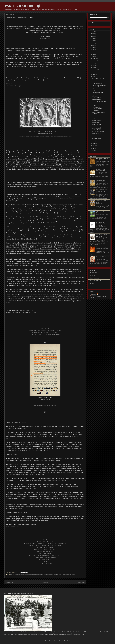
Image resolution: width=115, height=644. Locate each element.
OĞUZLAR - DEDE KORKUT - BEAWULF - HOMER (45, 335)
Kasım (94, 61)
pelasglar (60, 575)
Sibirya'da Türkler (96, 100)
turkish (74, 575)
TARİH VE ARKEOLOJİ (22, 6)
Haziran (95, 72)
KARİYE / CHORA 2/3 (98, 136)
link (47, 66)
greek (28, 575)
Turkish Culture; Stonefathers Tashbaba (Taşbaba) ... (99, 86)
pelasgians (56, 575)
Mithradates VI (96, 122)
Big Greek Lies (18, 527)
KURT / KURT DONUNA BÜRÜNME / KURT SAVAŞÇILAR (45, 556)
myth (49, 575)
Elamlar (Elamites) (100, 180)
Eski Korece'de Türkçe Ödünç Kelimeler (101, 212)
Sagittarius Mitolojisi (45, 560)
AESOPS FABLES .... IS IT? (45, 541)
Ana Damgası (95, 116)
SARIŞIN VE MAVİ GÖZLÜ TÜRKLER (101, 170)
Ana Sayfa (45, 582)
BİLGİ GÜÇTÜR (94, 273)
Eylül (94, 65)
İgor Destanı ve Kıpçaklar (102, 247)
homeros (39, 575)
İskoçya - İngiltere (97, 120)
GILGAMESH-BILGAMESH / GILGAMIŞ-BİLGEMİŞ (45, 546)
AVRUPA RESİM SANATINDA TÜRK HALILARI (98, 109)
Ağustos (95, 68)
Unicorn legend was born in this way (45, 558)
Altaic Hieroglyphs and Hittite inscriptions (45, 405)
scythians (67, 575)
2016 (93, 54)
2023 (93, 38)
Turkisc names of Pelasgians (14, 86)
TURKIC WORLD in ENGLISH (97, 281)
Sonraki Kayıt (9, 582)
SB (99, 294)
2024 (93, 36)
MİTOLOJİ (45, 562)
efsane (25, 575)
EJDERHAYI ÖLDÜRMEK (45, 548)
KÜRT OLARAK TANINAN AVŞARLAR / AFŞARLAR (102, 224)
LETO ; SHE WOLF (45, 554)
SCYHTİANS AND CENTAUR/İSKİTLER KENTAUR (45, 331)
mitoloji (45, 575)
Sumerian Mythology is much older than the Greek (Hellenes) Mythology (45, 543)
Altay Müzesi (95, 118)
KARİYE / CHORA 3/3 (98, 134)
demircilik (21, 575)
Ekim (94, 63)
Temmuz (95, 70)
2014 (93, 148)
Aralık (94, 58)
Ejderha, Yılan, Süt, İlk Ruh (45, 552)
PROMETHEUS (93, 276)
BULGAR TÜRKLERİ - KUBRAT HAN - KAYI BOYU (102, 191)
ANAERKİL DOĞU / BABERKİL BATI (97, 129)
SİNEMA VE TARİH (94, 278)
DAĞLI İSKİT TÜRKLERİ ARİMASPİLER (45, 333)
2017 (93, 52)
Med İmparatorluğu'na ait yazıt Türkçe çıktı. (102, 159)
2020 (93, 45)
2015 (93, 57)
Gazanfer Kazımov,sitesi (27, 310)
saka (64, 575)
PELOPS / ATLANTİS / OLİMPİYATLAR (98, 125)
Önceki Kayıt (81, 582)
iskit (42, 575)
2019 (93, 47)
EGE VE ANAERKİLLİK (98, 132)
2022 (93, 41)
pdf (35, 312)
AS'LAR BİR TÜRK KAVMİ (99, 102)
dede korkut (15, 575)
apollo (11, 575)
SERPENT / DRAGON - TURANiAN (45, 550)
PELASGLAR (45, 329)
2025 (93, 34)
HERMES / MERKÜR (45, 564)
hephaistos (31, 575)
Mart (94, 141)
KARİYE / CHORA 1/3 (98, 138)
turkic (71, 575)
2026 (93, 32)
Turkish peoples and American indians (97, 83)
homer (35, 575)
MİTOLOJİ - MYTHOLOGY (97, 97)
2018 (93, 50)
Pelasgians (9, 84)
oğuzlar (52, 575)
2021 (93, 43)
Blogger (56, 641)
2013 (93, 151)
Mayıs (94, 74)
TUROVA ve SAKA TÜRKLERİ (97, 286)
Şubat (94, 143)
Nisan (94, 77)
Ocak (94, 146)
